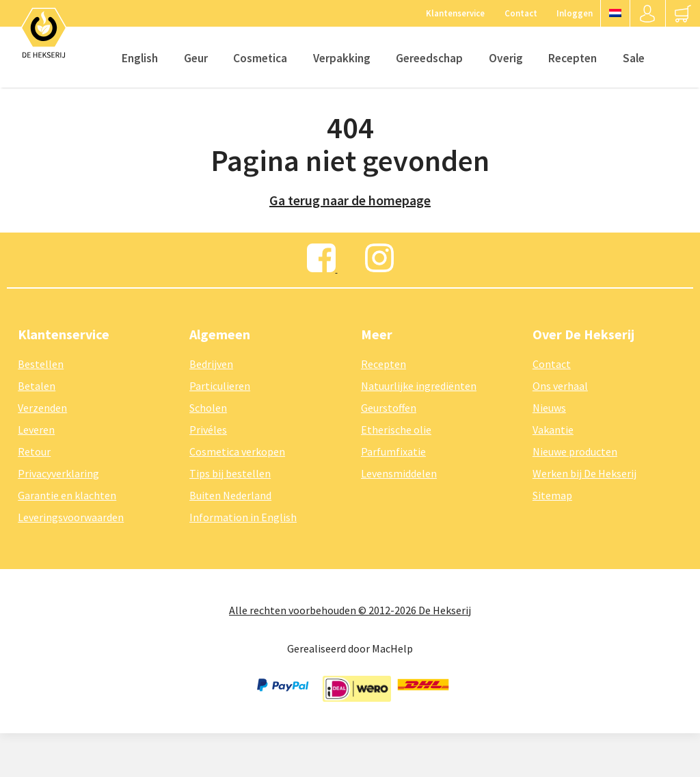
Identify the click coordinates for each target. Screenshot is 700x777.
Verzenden (42, 408)
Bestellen (41, 364)
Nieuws (549, 408)
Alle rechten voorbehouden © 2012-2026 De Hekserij (350, 610)
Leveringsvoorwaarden (71, 517)
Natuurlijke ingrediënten (419, 386)
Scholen (208, 408)
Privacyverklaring (58, 473)
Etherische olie (396, 430)
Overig (506, 58)
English (140, 58)
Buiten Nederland (230, 495)
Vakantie (553, 430)
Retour (34, 451)
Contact (521, 13)
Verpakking (342, 58)
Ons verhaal (560, 386)
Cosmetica (260, 58)
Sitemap (552, 495)
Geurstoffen (389, 408)
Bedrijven (211, 364)
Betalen (37, 386)
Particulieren (220, 386)
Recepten (573, 58)
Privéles (208, 430)
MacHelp (392, 648)
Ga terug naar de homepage (350, 200)
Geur (196, 58)
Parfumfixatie (393, 451)
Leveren (36, 430)
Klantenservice (455, 13)
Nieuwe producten (575, 451)
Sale (634, 58)
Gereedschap (429, 58)
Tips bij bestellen (230, 473)
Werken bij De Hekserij (584, 473)
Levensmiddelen (399, 473)
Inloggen (575, 13)
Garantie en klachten (67, 495)
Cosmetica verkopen (237, 451)
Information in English (243, 517)
